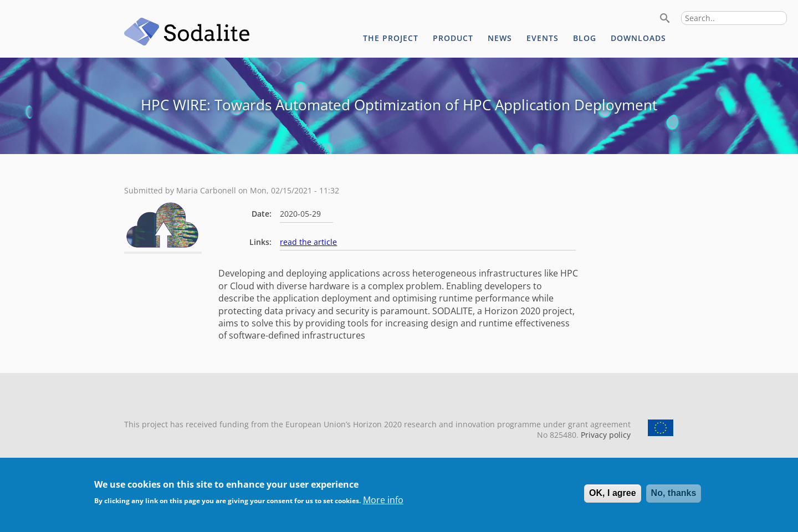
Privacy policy (605, 435)
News (500, 38)
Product (453, 38)
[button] (163, 245)
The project (391, 38)
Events (543, 38)
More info (383, 500)
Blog (585, 38)
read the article (308, 242)
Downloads (638, 38)
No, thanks (674, 493)
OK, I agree (612, 493)
